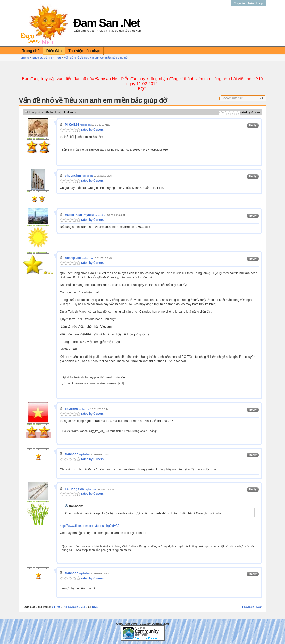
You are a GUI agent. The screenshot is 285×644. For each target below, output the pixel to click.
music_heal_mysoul (80, 215)
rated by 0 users (82, 130)
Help (260, 3)
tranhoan (72, 454)
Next (259, 607)
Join (251, 3)
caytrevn (71, 409)
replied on (85, 125)
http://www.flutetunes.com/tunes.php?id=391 (90, 526)
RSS (95, 607)
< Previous (71, 607)
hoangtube (73, 258)
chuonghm (73, 176)
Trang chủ (31, 51)
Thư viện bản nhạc (84, 51)
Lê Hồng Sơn (74, 489)
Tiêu (58, 58)
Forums (24, 58)
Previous (248, 607)
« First (56, 607)
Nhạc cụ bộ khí (42, 58)
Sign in (240, 3)
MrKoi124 (72, 125)
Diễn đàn (54, 51)
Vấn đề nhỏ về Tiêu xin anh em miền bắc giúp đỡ (96, 58)
